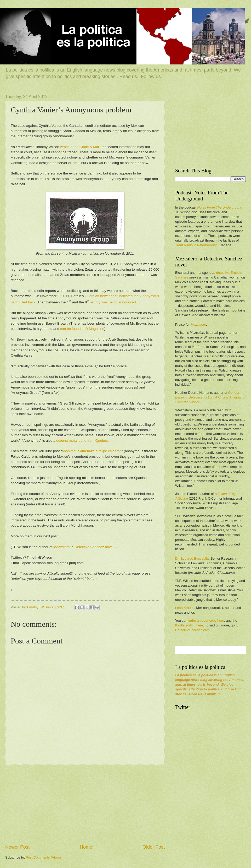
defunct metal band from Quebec (82, 441)
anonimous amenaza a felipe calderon (92, 451)
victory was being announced (113, 302)
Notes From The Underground (220, 207)
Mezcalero (198, 324)
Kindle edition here (189, 625)
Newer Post (17, 847)
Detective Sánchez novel (94, 547)
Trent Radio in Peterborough (196, 245)
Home (86, 847)
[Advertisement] (85, 804)
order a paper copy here (206, 621)
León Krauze (185, 608)
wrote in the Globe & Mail (80, 147)
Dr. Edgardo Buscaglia (192, 558)
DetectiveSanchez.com (192, 630)
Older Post (154, 847)
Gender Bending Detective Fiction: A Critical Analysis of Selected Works (210, 397)
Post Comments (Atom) (43, 857)
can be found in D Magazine (82, 329)
